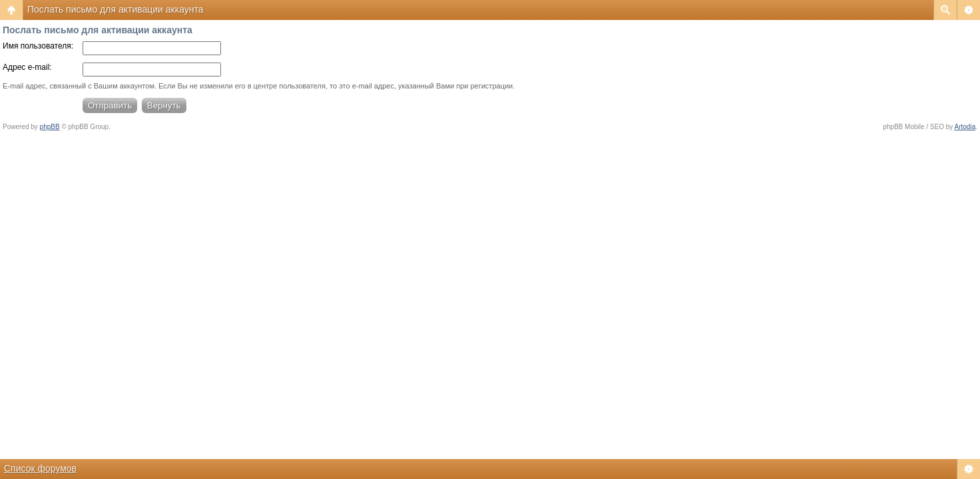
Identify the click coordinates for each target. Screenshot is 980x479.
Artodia (965, 127)
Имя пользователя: (38, 46)
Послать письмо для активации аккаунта (116, 9)
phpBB (50, 127)
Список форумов (40, 468)
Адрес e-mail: (27, 67)
